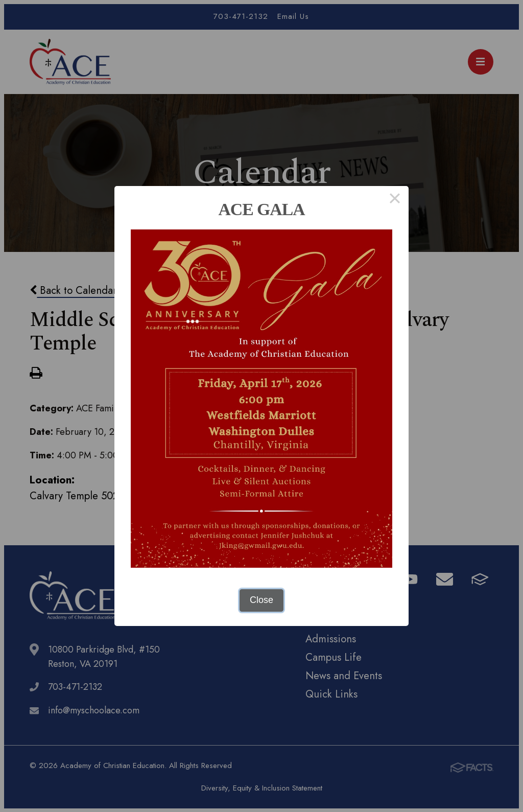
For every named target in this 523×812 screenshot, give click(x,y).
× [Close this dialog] (395, 200)
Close (261, 600)
